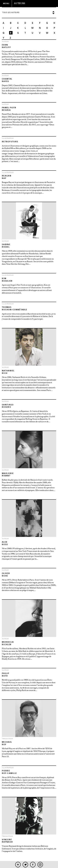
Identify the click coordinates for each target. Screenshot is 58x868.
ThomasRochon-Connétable (14, 308)
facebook (33, 865)
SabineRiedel (6, 246)
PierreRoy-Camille (9, 772)
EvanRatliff (6, 46)
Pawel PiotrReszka (9, 109)
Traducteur (7, 739)
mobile (18, 865)
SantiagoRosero (8, 406)
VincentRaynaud (7, 841)
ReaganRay (7, 177)
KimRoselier (7, 280)
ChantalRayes (7, 80)
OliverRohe (6, 575)
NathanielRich (8, 372)
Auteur (5, 42)
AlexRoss (5, 543)
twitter (25, 865)
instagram (40, 865)
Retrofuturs (10, 142)
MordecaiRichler (8, 643)
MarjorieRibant (8, 475)
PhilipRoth (5, 675)
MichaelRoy (7, 743)
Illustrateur (8, 138)
